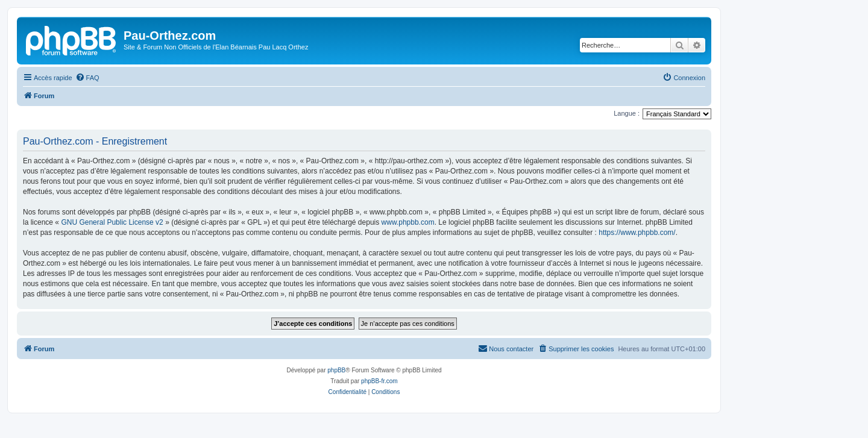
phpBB (336, 370)
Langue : (627, 113)
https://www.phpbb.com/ (637, 233)
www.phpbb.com (408, 222)
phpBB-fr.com (379, 381)
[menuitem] (87, 78)
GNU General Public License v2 (112, 222)
